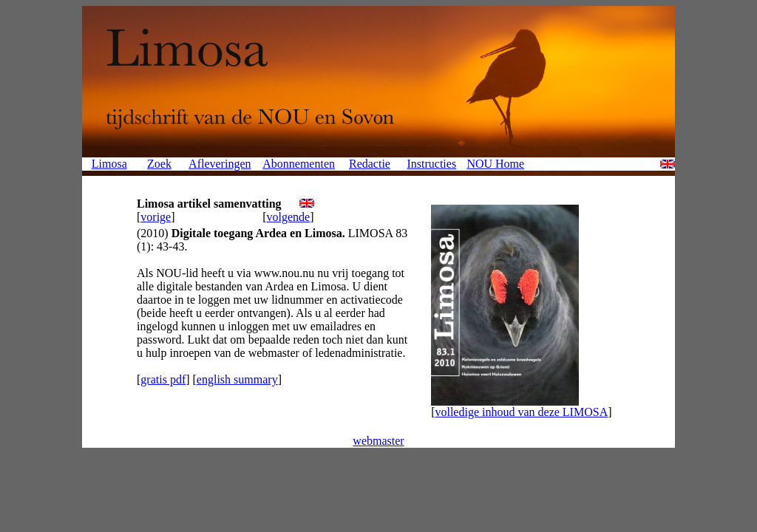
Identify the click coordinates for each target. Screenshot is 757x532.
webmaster (378, 441)
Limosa (109, 164)
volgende (289, 217)
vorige (156, 217)
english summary (237, 379)
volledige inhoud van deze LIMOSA (521, 412)
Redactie (370, 164)
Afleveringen (220, 164)
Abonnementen (299, 164)
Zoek (159, 164)
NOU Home (495, 164)
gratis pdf (163, 379)
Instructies (431, 164)
